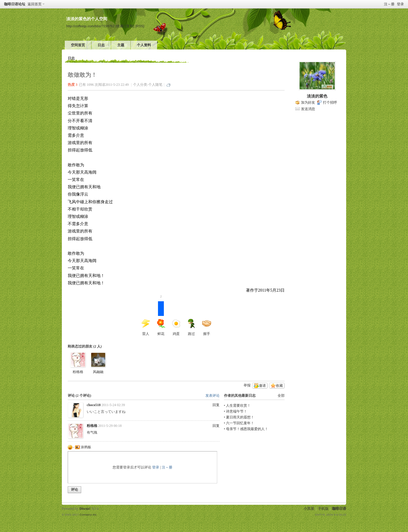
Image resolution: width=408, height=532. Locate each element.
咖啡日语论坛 (15, 4)
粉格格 (78, 372)
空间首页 (78, 45)
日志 (101, 45)
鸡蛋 (176, 327)
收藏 (279, 386)
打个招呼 (330, 102)
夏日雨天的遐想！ (240, 417)
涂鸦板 (83, 447)
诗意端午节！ (237, 411)
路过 (191, 327)
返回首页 (35, 4)
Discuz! (85, 509)
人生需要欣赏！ (238, 406)
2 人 (97, 346)
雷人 (146, 327)
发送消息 (308, 109)
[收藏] (120, 26)
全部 (281, 396)
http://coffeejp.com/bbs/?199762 (90, 26)
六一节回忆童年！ (240, 423)
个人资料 (144, 45)
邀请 (262, 386)
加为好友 (308, 102)
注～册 (389, 4)
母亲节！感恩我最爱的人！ (247, 429)
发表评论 (212, 396)
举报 (247, 385)
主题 (121, 45)
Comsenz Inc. (88, 515)
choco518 (94, 405)
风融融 (98, 372)
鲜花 (161, 319)
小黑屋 (309, 509)
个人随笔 (155, 85)
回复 (216, 405)
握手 (207, 327)
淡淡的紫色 (317, 96)
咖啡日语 (339, 509)
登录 (400, 4)
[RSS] (140, 26)
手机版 (323, 509)
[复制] (130, 26)
